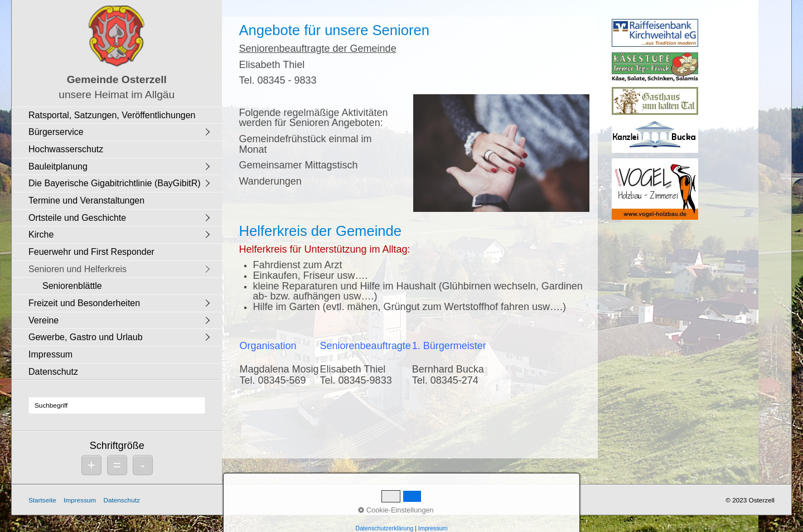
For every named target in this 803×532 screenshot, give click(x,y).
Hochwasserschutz (66, 149)
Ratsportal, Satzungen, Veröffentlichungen (112, 115)
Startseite (42, 500)
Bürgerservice (56, 132)
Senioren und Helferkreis (78, 269)
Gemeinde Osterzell (117, 79)
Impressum (50, 354)
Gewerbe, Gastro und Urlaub (86, 337)
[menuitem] (120, 115)
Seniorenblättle (72, 286)
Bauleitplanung (58, 166)
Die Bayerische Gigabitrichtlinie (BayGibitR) (115, 183)
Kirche (41, 234)
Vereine (43, 320)
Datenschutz (53, 372)
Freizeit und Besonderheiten (84, 303)
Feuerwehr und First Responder (91, 252)
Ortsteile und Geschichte (77, 218)
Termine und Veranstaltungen (86, 200)
